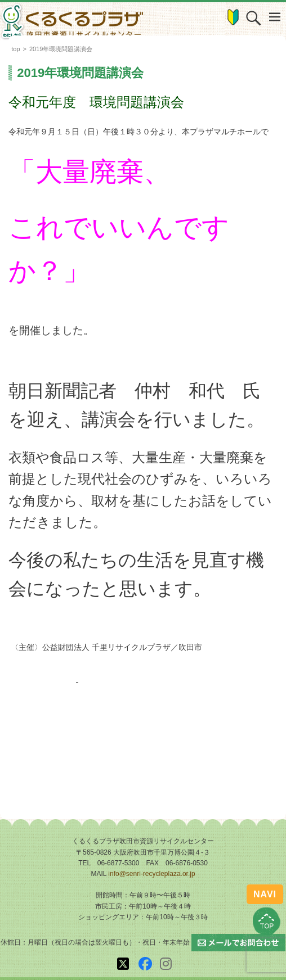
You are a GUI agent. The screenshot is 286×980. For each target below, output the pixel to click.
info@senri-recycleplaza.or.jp (151, 874)
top (15, 49)
